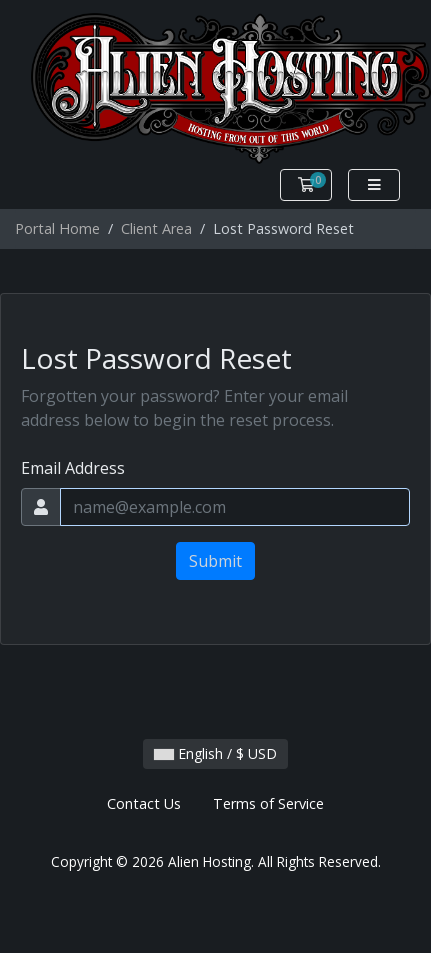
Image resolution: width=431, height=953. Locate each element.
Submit (215, 561)
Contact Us (144, 803)
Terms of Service (268, 803)
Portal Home (57, 228)
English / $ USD (215, 753)
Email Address (73, 468)
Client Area (156, 228)
